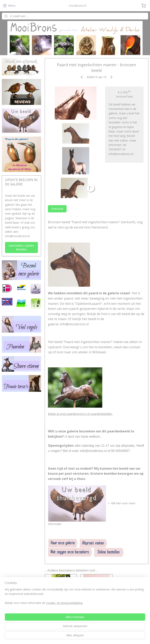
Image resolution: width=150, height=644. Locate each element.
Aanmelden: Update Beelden (21, 247)
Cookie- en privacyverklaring (64, 637)
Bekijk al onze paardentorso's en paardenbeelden (80, 414)
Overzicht (57, 209)
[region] (49, 630)
